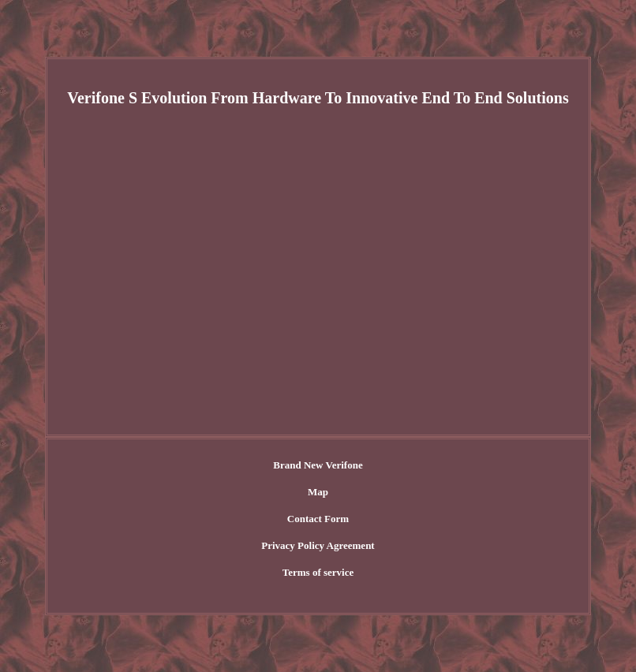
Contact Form (318, 519)
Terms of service (318, 572)
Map (318, 492)
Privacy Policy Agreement (318, 545)
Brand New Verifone (318, 465)
